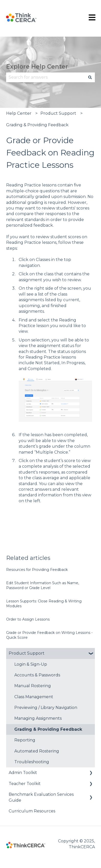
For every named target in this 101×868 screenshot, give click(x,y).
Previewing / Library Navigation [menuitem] (46, 708)
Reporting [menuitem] (25, 740)
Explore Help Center (37, 67)
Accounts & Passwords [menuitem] (37, 675)
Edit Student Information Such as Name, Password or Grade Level (43, 585)
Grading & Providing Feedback (37, 125)
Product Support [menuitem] (27, 653)
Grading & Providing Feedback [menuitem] (48, 729)
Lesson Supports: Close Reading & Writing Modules (44, 604)
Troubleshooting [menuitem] (32, 762)
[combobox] (46, 77)
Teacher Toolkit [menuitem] (25, 784)
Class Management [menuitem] (34, 697)
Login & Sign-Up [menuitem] (31, 664)
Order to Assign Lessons (28, 619)
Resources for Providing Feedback (37, 570)
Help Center (19, 113)
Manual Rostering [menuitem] (33, 686)
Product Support (58, 113)
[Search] (90, 77)
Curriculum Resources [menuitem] (32, 811)
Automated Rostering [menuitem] (37, 751)
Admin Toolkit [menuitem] (23, 773)
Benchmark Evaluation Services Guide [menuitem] (41, 797)
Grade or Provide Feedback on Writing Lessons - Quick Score (49, 635)
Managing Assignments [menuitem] (38, 718)
